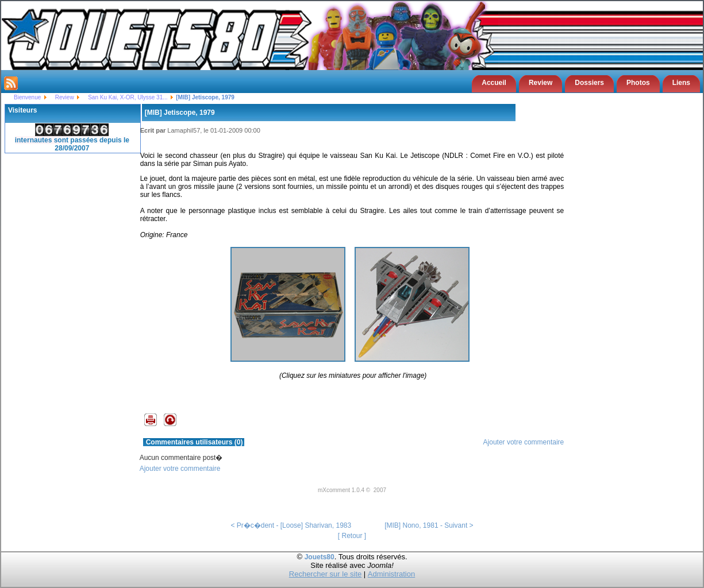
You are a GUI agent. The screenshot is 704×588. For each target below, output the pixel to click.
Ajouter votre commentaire (524, 442)
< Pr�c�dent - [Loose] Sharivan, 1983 (291, 525)
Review (540, 83)
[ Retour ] (352, 536)
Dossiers (589, 83)
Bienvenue (27, 97)
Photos (638, 83)
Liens (681, 83)
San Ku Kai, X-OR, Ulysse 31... (128, 97)
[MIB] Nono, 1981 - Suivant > (429, 525)
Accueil (494, 83)
